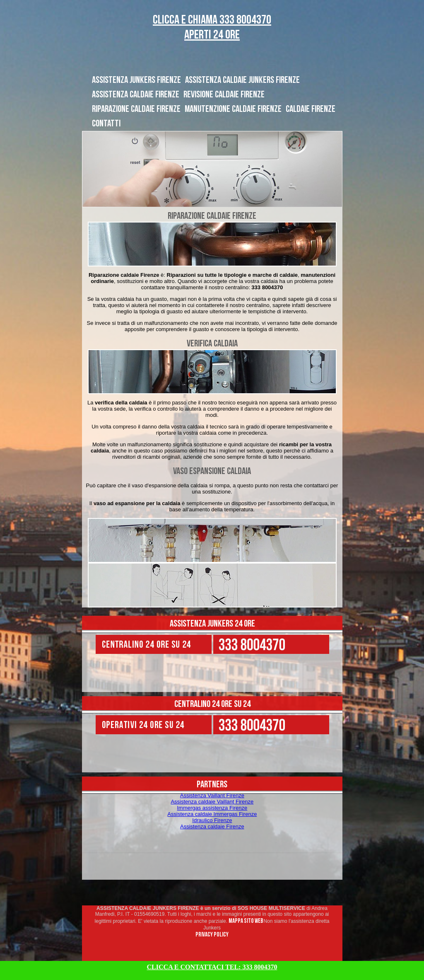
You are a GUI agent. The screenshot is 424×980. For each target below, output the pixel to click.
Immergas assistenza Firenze (212, 808)
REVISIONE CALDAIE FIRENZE (224, 94)
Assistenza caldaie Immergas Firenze (212, 814)
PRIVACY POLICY (212, 935)
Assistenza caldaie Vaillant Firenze (212, 802)
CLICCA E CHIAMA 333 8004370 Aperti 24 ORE (212, 27)
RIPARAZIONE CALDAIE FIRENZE (136, 109)
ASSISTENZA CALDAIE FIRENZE (136, 94)
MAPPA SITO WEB (246, 921)
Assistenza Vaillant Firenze (212, 795)
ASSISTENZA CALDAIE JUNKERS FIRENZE (242, 80)
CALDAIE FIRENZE (311, 109)
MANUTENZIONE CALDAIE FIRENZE (233, 109)
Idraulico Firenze (212, 820)
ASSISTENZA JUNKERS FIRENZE (136, 80)
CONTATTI (106, 123)
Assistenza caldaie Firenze (212, 826)
